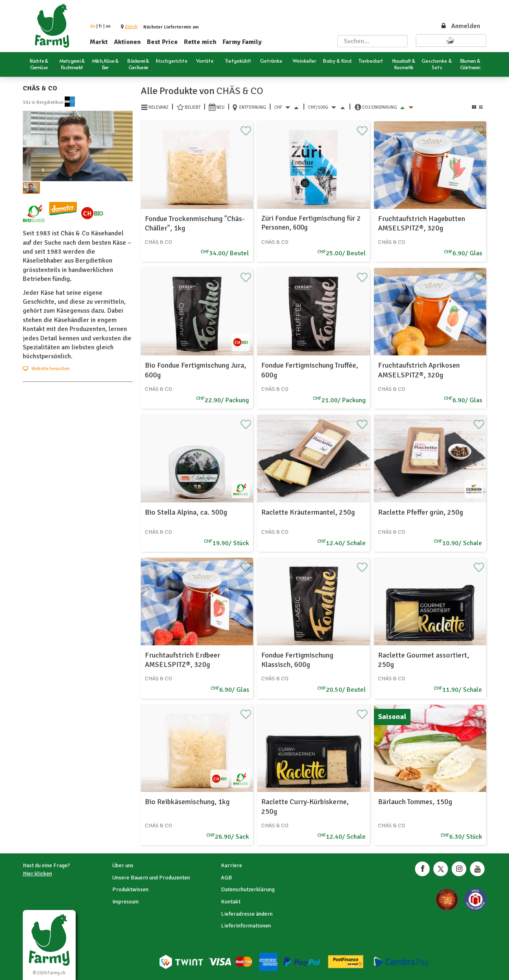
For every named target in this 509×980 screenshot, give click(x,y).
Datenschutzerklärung (248, 889)
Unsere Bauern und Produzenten (151, 878)
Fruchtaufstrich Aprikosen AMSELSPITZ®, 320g (419, 370)
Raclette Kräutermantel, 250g (308, 512)
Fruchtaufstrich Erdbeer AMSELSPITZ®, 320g (182, 660)
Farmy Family (242, 42)
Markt (99, 42)
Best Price (162, 42)
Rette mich (200, 42)
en (108, 26)
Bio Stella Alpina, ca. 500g (186, 512)
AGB (226, 878)
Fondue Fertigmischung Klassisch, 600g (297, 660)
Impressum (126, 902)
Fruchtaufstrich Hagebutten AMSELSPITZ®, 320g (422, 223)
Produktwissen (130, 889)
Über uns (123, 865)
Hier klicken (37, 874)
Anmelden (460, 26)
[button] (131, 27)
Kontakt (231, 902)
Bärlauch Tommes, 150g (415, 802)
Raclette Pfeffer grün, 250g (421, 512)
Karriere (232, 865)
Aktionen (127, 42)
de (93, 26)
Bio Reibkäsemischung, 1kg (187, 802)
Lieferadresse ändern (247, 914)
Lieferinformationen (246, 926)
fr (100, 26)
